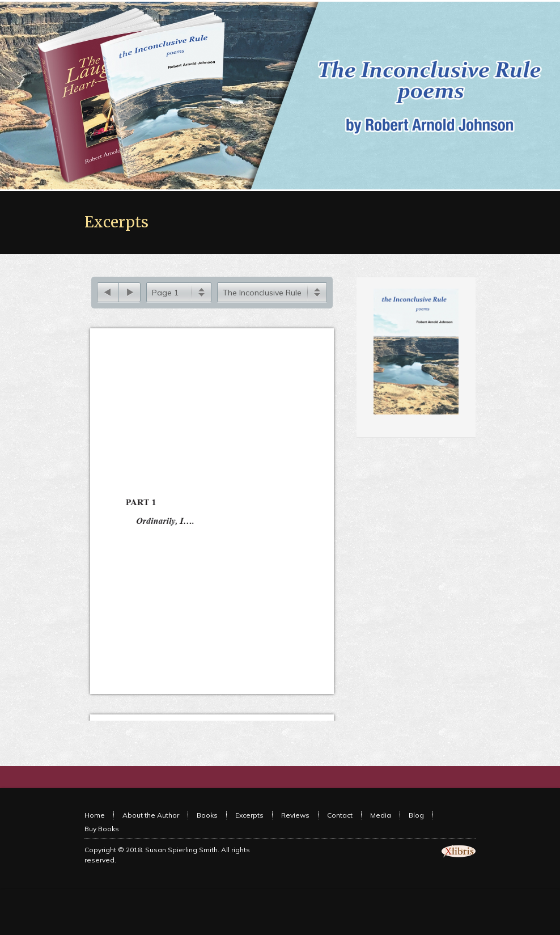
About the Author (151, 829)
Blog (416, 829)
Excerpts (249, 829)
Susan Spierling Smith (181, 863)
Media (381, 829)
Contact (340, 829)
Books (207, 829)
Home (95, 829)
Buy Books (102, 842)
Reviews (295, 829)
